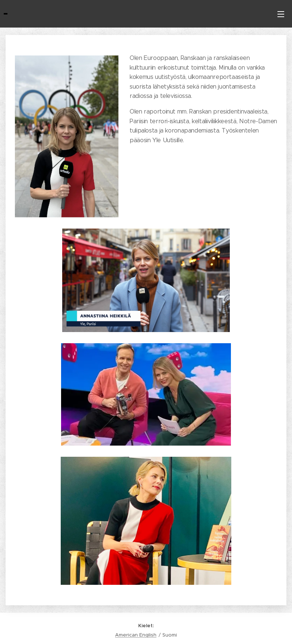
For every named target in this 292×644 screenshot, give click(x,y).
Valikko (281, 14)
